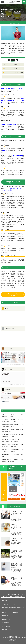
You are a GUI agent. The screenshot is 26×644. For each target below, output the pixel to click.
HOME (6, 601)
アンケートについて (8, 630)
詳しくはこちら (15, 499)
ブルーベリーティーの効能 (11, 69)
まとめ (6, 77)
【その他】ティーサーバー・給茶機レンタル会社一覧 (14, 608)
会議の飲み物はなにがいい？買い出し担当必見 (12, 455)
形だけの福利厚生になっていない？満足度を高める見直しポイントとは (12, 435)
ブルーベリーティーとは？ (11, 65)
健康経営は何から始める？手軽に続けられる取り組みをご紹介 (12, 431)
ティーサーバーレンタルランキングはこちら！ (14, 295)
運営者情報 (7, 623)
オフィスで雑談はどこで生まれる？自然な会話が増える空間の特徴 (12, 460)
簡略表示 (13, 61)
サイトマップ (7, 626)
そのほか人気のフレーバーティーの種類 (14, 73)
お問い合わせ (7, 619)
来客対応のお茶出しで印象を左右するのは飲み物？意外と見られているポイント (12, 445)
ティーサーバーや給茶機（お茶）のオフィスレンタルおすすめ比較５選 (13, 595)
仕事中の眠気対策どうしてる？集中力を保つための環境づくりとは (12, 426)
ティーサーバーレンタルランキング (12, 604)
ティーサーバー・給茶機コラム (11, 612)
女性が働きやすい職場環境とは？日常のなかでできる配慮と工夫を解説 (12, 421)
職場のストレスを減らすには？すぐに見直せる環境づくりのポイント (12, 416)
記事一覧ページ (8, 616)
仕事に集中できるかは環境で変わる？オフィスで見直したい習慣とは (12, 450)
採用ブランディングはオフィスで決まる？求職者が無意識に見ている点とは (12, 440)
